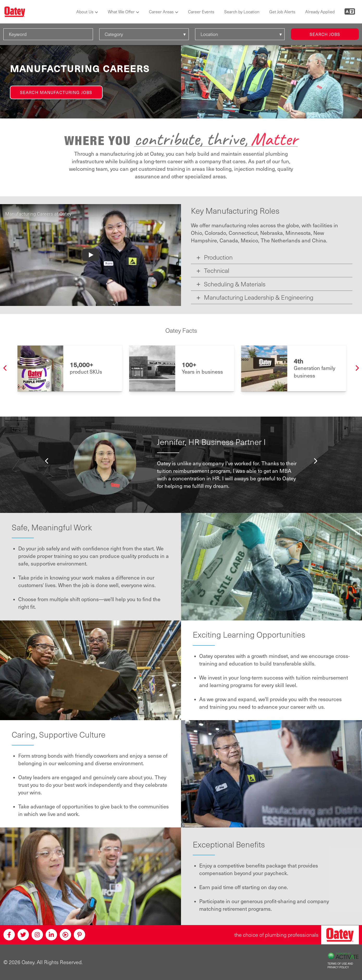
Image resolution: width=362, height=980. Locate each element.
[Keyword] (48, 34)
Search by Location (242, 12)
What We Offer (121, 12)
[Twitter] (23, 935)
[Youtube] (65, 935)
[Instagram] (37, 935)
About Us (85, 12)
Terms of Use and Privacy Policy (340, 966)
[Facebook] (9, 935)
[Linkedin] (51, 935)
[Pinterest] (79, 935)
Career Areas (161, 12)
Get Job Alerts (282, 12)
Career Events (201, 12)
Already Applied (320, 12)
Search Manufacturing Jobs (56, 92)
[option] (70, 368)
